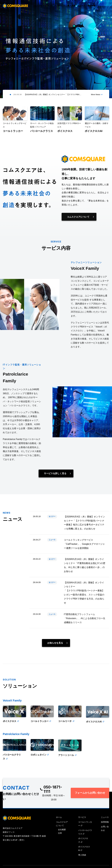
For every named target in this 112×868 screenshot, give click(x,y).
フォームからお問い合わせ (90, 793)
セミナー (52, 521)
